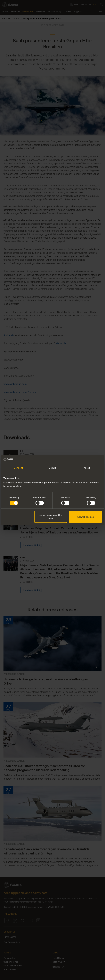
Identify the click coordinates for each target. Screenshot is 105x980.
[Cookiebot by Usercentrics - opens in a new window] (89, 459)
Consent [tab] (18, 468)
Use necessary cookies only (51, 517)
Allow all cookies (85, 517)
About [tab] (87, 468)
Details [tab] (52, 468)
